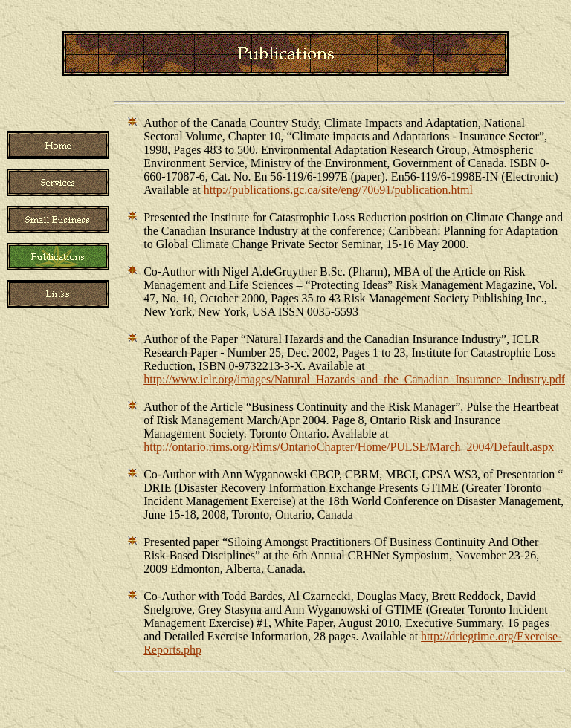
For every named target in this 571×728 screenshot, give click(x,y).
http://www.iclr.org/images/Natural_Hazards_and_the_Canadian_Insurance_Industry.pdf (354, 379)
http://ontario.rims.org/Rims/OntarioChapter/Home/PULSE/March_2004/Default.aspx (349, 447)
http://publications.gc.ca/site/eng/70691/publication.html (338, 190)
